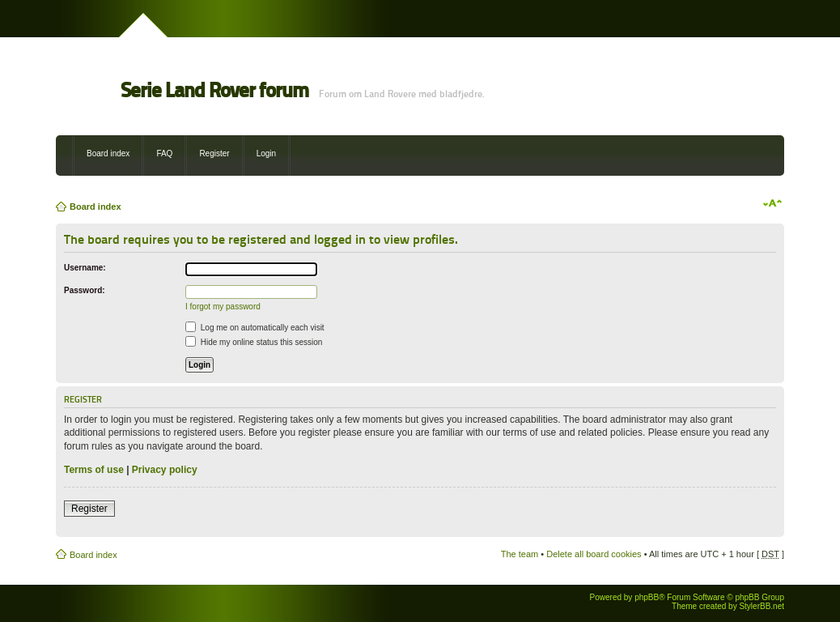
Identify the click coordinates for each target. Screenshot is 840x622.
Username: (85, 268)
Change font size (772, 203)
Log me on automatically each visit (255, 328)
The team (520, 554)
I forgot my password (223, 307)
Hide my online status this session (254, 342)
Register (214, 153)
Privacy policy (165, 470)
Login (266, 153)
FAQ (164, 153)
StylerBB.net (762, 606)
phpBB (647, 597)
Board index (108, 153)
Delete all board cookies (594, 554)
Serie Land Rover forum (214, 90)
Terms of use (94, 470)
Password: (85, 290)
